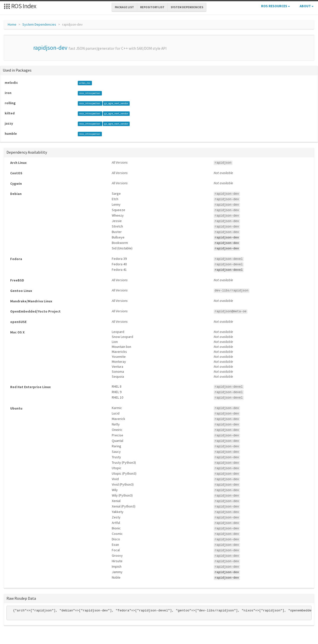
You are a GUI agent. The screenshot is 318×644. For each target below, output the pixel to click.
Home (12, 24)
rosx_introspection (90, 93)
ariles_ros (85, 83)
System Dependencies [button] (187, 7)
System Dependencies (39, 24)
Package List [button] (124, 7)
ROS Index (20, 6)
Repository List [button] (152, 7)
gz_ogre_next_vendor (116, 103)
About (307, 6)
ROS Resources (276, 6)
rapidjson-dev (50, 48)
